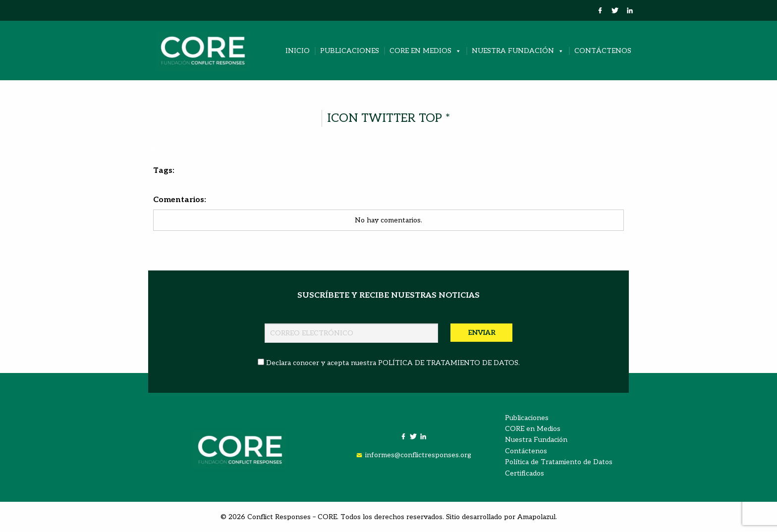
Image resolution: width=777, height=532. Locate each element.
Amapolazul (536, 517)
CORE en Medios (425, 51)
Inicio (298, 51)
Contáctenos (603, 51)
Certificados (525, 473)
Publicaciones (350, 51)
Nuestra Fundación (518, 51)
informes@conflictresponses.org (418, 455)
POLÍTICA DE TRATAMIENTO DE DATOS (448, 363)
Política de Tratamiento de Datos (559, 462)
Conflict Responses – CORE (292, 517)
